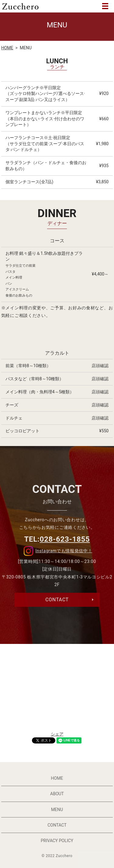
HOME (7, 48)
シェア (57, 734)
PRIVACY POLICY (57, 841)
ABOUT (57, 794)
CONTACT (57, 825)
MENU (105, 6)
